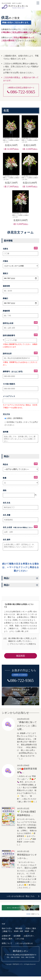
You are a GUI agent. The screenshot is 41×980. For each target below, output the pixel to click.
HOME (28, 918)
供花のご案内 (7, 942)
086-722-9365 (23, 92)
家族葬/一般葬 (18, 935)
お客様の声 (6, 939)
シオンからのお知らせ (24, 947)
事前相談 (19, 932)
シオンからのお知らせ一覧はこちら (21, 900)
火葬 (32, 935)
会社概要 (17, 939)
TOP (3, 927)
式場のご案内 (31, 932)
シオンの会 (20, 942)
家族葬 (27, 935)
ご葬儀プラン (7, 935)
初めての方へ (7, 932)
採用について (7, 947)
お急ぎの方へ (29, 939)
